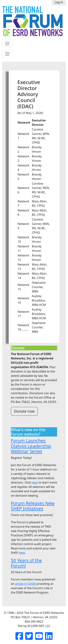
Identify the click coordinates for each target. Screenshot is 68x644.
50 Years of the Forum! (26, 563)
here (35, 482)
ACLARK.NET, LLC (39, 626)
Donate (18, 348)
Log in (59, 2)
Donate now (24, 411)
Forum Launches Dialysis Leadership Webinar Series (31, 446)
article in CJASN (25, 584)
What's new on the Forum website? (28, 432)
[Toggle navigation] (7, 44)
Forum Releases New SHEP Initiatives (33, 506)
